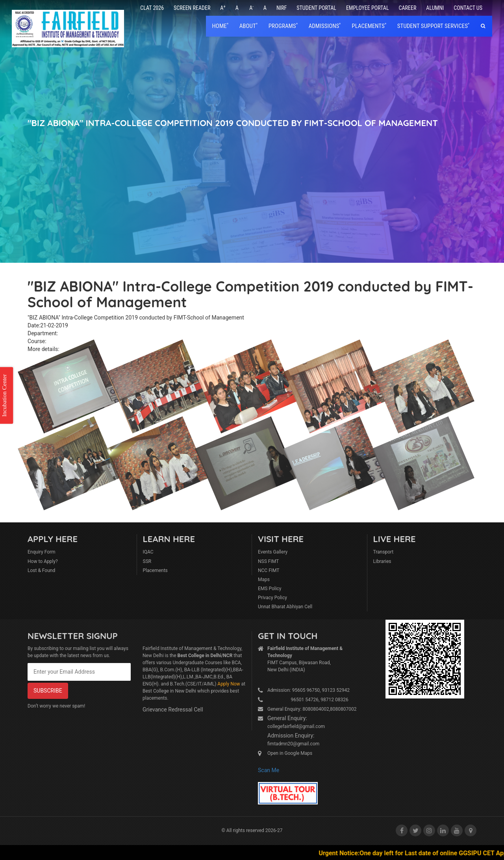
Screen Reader (192, 8)
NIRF (282, 8)
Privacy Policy (272, 598)
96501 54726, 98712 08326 (308, 700)
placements (368, 26)
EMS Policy (270, 589)
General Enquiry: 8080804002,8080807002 (312, 709)
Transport (384, 552)
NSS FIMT (268, 561)
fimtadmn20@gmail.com (293, 744)
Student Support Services (433, 26)
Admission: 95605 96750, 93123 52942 (309, 690)
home (220, 26)
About (248, 26)
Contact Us (468, 8)
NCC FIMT (269, 570)
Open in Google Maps (290, 753)
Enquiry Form (42, 552)
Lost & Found (41, 570)
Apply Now (229, 684)
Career (408, 8)
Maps (264, 580)
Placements (155, 570)
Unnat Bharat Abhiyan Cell (285, 607)
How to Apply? (43, 561)
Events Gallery (273, 552)
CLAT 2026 (152, 8)
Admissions (324, 26)
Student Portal (316, 8)
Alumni (435, 8)
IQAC (148, 552)
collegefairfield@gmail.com (296, 726)
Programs (282, 26)
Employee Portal (368, 8)
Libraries (382, 561)
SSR (147, 561)
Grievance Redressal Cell (173, 710)
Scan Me (269, 770)
